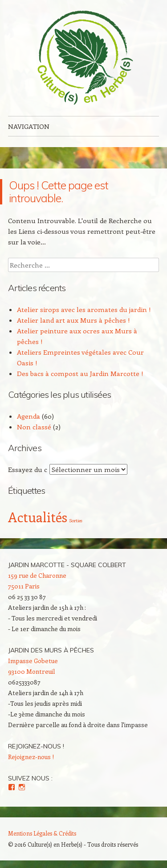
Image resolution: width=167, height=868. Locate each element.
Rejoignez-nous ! (36, 746)
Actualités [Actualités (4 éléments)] (38, 517)
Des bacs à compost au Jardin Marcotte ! (80, 373)
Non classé (34, 427)
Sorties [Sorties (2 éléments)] (76, 520)
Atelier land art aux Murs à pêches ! (73, 320)
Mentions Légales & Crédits (42, 833)
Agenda (29, 416)
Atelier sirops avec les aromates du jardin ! (84, 309)
